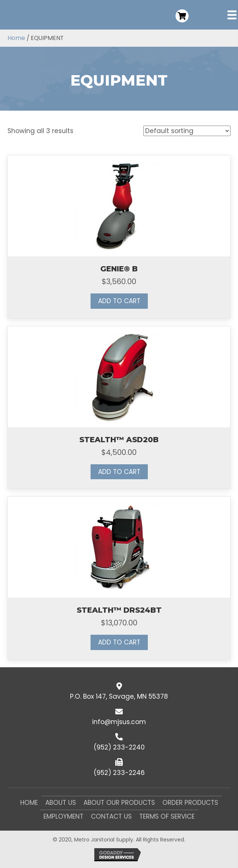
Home (16, 38)
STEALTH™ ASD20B (119, 440)
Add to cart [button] (119, 301)
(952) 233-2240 (119, 747)
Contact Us (111, 816)
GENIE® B (119, 269)
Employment (63, 816)
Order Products (190, 803)
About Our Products (119, 803)
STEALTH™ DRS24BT (119, 610)
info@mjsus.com (119, 722)
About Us (61, 803)
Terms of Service (167, 816)
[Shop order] (187, 131)
